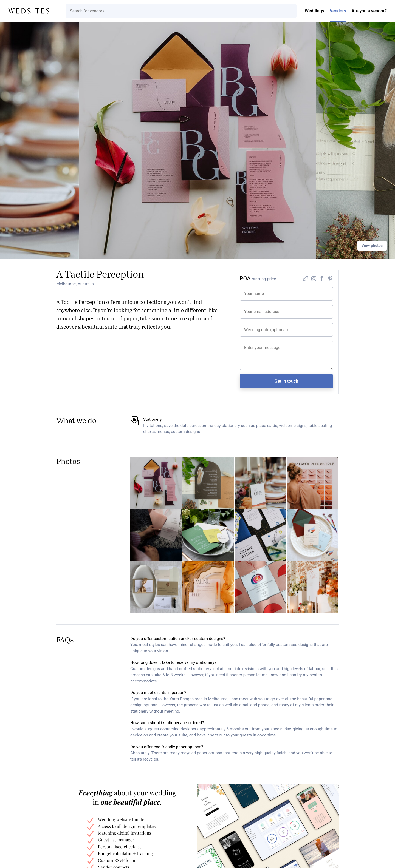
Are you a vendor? (369, 11)
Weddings (314, 11)
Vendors (338, 11)
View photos (372, 246)
